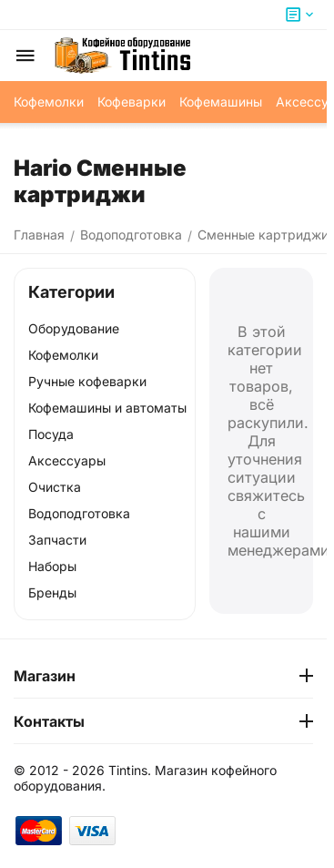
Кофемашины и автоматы (107, 408)
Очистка (55, 487)
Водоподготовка (79, 513)
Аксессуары (67, 460)
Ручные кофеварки (87, 381)
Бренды (52, 592)
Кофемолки (63, 355)
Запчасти (57, 540)
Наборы (52, 566)
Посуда (51, 434)
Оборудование (74, 328)
